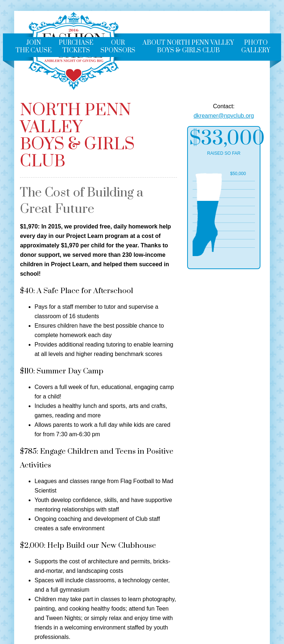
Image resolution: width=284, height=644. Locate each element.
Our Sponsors (118, 47)
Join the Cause (34, 47)
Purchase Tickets (76, 47)
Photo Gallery (256, 47)
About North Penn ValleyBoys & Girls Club (188, 47)
